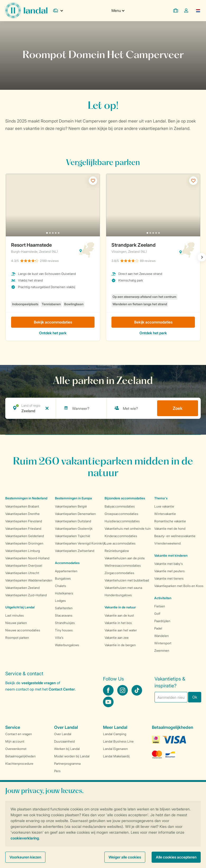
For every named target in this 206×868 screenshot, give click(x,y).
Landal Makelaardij (116, 756)
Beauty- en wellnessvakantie (175, 536)
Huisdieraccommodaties (122, 521)
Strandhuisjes (65, 623)
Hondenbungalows (118, 595)
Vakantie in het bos (118, 623)
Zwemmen (162, 651)
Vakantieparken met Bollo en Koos (179, 586)
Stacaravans (64, 615)
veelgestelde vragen (39, 683)
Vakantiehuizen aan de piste (125, 558)
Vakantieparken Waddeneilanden (29, 580)
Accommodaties (67, 563)
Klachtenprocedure (19, 764)
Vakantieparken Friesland (23, 529)
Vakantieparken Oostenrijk (74, 529)
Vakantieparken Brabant (22, 506)
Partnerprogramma (67, 764)
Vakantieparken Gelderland (25, 536)
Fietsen (160, 606)
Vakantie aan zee (117, 638)
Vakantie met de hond (170, 529)
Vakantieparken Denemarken (75, 514)
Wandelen (161, 636)
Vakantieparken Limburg (23, 551)
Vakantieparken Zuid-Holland (26, 595)
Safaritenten (64, 608)
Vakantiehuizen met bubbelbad (127, 580)
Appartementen (66, 571)
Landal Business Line (118, 741)
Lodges (60, 601)
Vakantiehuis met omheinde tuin (128, 529)
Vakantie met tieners (169, 578)
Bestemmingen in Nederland (26, 498)
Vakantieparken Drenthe (22, 514)
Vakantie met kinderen (171, 555)
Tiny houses (64, 630)
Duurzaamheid (64, 741)
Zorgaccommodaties (119, 573)
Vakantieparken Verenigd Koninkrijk (80, 543)
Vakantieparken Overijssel (24, 566)
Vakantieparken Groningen (24, 543)
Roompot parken (17, 638)
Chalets (60, 586)
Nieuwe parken (16, 623)
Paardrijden (162, 621)
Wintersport (163, 643)
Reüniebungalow (117, 551)
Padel (158, 628)
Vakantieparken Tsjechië (72, 536)
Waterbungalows (67, 645)
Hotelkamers (64, 593)
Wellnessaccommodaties (123, 566)
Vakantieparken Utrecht (22, 573)
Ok (195, 697)
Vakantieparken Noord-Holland (27, 558)
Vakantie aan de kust (119, 615)
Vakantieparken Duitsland (73, 521)
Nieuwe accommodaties (23, 630)
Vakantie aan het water (121, 630)
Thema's (161, 498)
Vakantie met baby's (168, 564)
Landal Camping (115, 734)
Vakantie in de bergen (120, 645)
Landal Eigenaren (115, 749)
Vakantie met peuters (169, 571)
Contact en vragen (19, 734)
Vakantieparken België (71, 506)
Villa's (59, 638)
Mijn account (15, 741)
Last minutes (15, 615)
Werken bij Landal (67, 749)
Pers (57, 771)
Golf (157, 614)
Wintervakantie (165, 514)
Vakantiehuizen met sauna (123, 588)
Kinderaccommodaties (121, 536)
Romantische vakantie (170, 521)
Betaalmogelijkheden (20, 756)
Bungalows (63, 578)
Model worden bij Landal (72, 756)
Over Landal (63, 734)
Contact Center (62, 689)
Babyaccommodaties (120, 506)
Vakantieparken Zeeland (22, 588)
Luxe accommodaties (120, 543)
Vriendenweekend (167, 543)
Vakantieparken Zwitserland (75, 551)
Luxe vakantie (164, 506)
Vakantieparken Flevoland (24, 521)
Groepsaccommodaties (121, 514)
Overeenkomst (16, 749)
